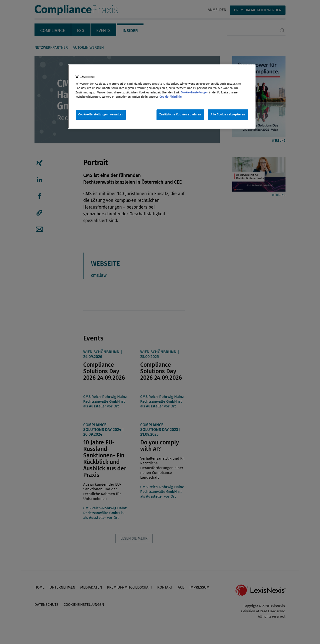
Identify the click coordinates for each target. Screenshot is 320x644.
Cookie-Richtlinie (170, 97)
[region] (162, 97)
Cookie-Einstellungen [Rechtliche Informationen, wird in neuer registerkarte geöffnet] (194, 92)
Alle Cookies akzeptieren (228, 114)
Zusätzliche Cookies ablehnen (180, 114)
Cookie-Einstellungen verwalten (101, 114)
